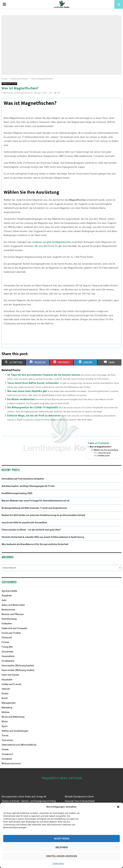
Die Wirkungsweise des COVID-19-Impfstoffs (33, 407)
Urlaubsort (7, 754)
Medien (6, 712)
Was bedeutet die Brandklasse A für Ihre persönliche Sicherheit (35, 544)
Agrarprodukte (9, 591)
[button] (118, 807)
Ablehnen (62, 847)
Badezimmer (8, 610)
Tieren (5, 736)
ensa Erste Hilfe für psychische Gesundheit (24, 523)
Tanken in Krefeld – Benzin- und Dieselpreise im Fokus (29, 801)
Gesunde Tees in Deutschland (80, 801)
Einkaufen (7, 624)
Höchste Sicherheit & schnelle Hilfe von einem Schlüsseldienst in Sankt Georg (43, 537)
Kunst (5, 698)
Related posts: (104, 456)
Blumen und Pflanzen (13, 614)
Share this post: (105, 453)
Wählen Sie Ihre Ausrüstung (106, 450)
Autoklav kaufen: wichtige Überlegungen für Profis (28, 486)
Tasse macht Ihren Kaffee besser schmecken (33, 383)
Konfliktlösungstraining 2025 (17, 493)
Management (8, 703)
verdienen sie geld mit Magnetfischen (51, 242)
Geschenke (7, 652)
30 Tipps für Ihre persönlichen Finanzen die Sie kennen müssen (44, 375)
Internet (6, 689)
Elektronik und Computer (14, 628)
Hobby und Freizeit (9, 84)
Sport (4, 726)
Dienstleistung (9, 619)
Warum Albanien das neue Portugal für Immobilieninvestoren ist (35, 501)
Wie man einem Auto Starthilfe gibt (27, 391)
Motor (5, 721)
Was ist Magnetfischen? (100, 447)
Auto (4, 600)
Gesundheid (8, 656)
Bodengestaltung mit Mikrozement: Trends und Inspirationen (34, 508)
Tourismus (7, 740)
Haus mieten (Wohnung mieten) (18, 670)
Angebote (7, 596)
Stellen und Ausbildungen (15, 731)
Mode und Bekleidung (13, 717)
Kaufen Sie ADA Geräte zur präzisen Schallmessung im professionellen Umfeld (43, 515)
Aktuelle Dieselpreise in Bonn (79, 797)
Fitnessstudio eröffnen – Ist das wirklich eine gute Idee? (31, 530)
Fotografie (7, 647)
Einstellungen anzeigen (62, 856)
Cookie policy (58, 864)
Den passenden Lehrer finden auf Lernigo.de (24, 797)
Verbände (7, 759)
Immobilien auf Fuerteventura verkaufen (23, 479)
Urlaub (5, 749)
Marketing (7, 708)
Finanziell (7, 638)
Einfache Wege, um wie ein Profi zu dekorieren (34, 416)
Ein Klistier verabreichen (21, 399)
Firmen (5, 642)
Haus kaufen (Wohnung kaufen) (18, 666)
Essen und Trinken (11, 633)
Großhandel (8, 661)
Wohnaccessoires (11, 763)
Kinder (5, 694)
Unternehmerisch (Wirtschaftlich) (19, 745)
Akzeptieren (62, 839)
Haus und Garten (10, 675)
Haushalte (7, 680)
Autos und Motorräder (13, 605)
